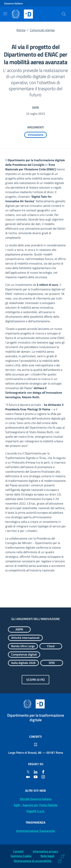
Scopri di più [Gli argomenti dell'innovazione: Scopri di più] (35, 680)
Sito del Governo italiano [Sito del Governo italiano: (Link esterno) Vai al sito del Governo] (36, 799)
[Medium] (28, 777)
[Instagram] (43, 777)
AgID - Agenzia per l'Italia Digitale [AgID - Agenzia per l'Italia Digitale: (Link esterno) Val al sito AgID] (36, 805)
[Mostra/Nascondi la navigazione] (5, 14)
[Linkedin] (36, 772)
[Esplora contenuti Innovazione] (36, 135)
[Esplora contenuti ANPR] (19, 629)
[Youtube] (36, 777)
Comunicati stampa (42, 30)
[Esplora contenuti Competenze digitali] (24, 655)
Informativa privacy (45, 851)
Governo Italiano (13, 3)
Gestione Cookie (21, 856)
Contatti (18, 851)
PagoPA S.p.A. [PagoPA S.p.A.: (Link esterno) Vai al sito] (36, 811)
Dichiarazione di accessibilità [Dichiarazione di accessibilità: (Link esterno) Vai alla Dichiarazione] (33, 861)
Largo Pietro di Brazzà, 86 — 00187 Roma (36, 753)
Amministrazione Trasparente (36, 831)
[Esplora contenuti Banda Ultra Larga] (23, 646)
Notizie (21, 30)
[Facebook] (43, 772)
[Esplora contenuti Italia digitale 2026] (23, 663)
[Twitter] (28, 772)
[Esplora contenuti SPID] (52, 663)
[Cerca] (64, 14)
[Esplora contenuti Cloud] (51, 646)
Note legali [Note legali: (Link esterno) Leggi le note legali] (47, 856)
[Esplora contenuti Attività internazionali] (25, 638)
